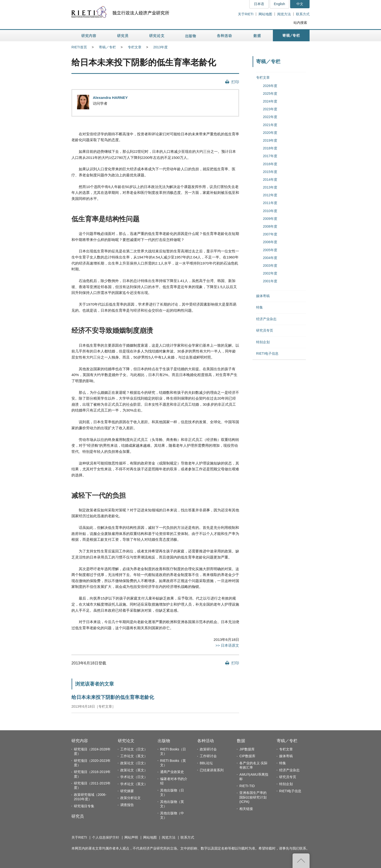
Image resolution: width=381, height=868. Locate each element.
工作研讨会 (208, 756)
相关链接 (246, 809)
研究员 (78, 816)
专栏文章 (135, 47)
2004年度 (270, 258)
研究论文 (126, 741)
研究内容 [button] (89, 36)
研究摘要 (127, 791)
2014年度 (270, 180)
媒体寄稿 (263, 296)
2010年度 (270, 211)
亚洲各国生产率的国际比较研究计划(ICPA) (253, 797)
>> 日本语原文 (227, 645)
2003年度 (270, 266)
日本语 (259, 4)
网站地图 (265, 14)
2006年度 (270, 242)
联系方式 (303, 14)
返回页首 (301, 861)
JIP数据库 (247, 749)
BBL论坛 (206, 763)
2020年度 (270, 133)
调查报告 (127, 805)
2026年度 (270, 86)
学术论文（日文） (134, 777)
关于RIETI (246, 14)
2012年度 (270, 195)
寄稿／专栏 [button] (291, 36)
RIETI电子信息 (267, 353)
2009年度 (270, 219)
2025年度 (270, 94)
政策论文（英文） (134, 770)
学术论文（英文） (134, 784)
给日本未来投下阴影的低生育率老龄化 (113, 697)
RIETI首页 (79, 47)
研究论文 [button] (157, 36)
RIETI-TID (247, 786)
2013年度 (160, 47)
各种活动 (206, 741)
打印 (235, 82)
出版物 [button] (190, 36)
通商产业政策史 (172, 772)
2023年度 (270, 109)
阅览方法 (284, 14)
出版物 (164, 741)
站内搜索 (300, 23)
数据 (241, 741)
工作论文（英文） (134, 756)
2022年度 (270, 117)
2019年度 (270, 140)
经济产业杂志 (266, 319)
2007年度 (270, 234)
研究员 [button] (123, 36)
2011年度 (270, 203)
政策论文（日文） (134, 763)
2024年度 (270, 101)
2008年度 (270, 226)
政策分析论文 (130, 798)
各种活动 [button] (224, 36)
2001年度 (270, 281)
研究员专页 (265, 330)
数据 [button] (258, 36)
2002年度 (270, 273)
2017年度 (270, 156)
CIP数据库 (247, 756)
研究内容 (80, 741)
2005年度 (270, 250)
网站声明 (131, 837)
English (279, 4)
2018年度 (270, 148)
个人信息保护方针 (106, 837)
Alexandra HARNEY (110, 98)
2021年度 (270, 125)
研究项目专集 (84, 806)
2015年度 (270, 172)
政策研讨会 (208, 749)
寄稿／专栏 (107, 47)
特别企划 (263, 342)
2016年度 (270, 164)
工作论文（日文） (134, 749)
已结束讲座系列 (212, 770)
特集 (260, 307)
